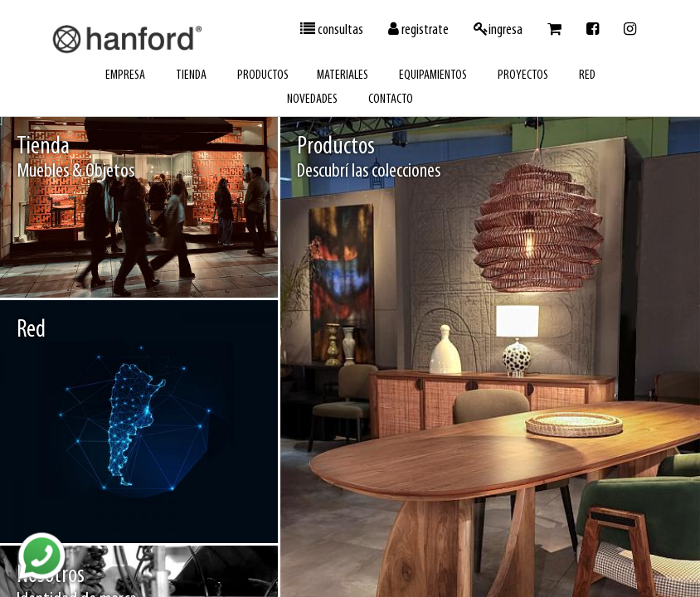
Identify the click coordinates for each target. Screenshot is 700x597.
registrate (418, 30)
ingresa (498, 30)
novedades (312, 99)
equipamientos (433, 75)
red (587, 75)
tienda (191, 75)
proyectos (523, 75)
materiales (343, 75)
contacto (391, 99)
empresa (125, 75)
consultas (332, 30)
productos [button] (263, 75)
